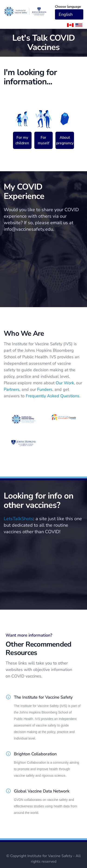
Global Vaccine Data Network (42, 791)
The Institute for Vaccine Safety (43, 697)
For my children (22, 140)
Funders (45, 389)
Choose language (68, 7)
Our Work (65, 383)
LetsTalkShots (18, 519)
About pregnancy (65, 140)
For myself (43, 140)
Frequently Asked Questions (53, 396)
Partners (12, 389)
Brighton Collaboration (35, 754)
